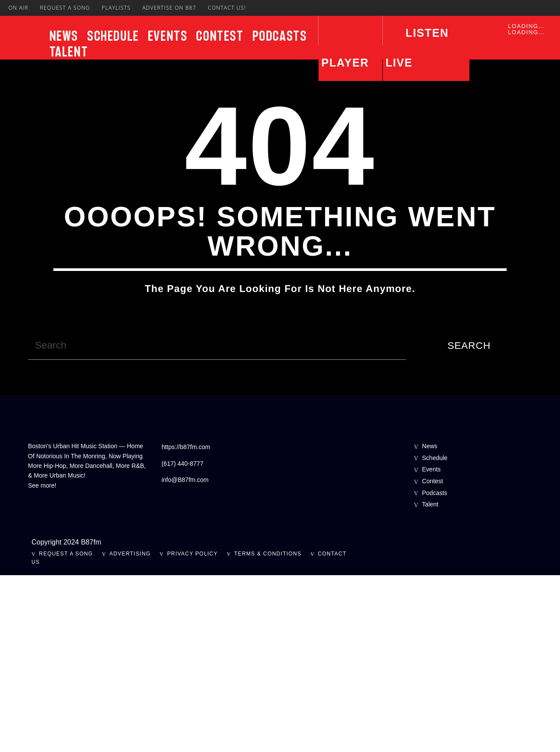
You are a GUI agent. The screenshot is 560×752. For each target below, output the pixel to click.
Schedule (113, 36)
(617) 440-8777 (182, 640)
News (64, 36)
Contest (220, 36)
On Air (18, 8)
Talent (69, 52)
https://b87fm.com (186, 624)
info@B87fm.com (185, 657)
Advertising (130, 731)
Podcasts (280, 36)
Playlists (116, 8)
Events (168, 36)
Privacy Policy (192, 731)
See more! (42, 662)
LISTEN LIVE (417, 48)
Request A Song (65, 8)
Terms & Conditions (268, 731)
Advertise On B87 (169, 8)
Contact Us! (227, 8)
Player (345, 63)
